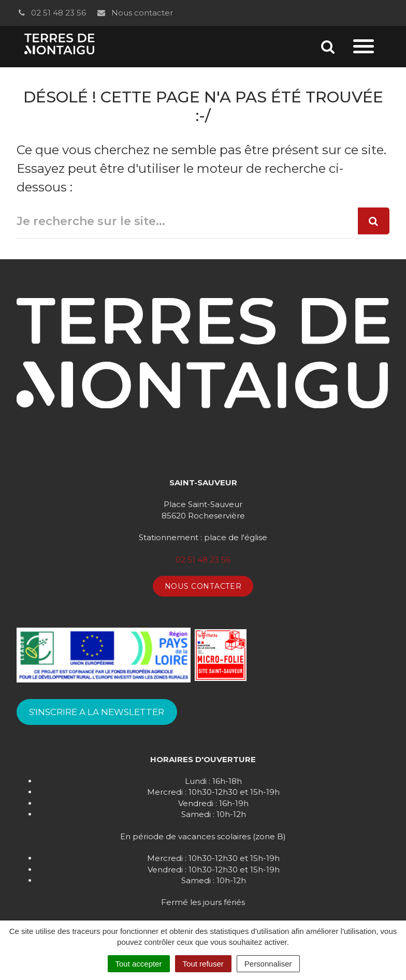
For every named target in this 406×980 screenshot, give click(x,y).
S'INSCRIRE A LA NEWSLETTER (97, 712)
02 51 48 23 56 (51, 13)
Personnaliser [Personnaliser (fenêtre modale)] (268, 964)
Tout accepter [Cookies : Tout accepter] (139, 964)
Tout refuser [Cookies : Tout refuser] (203, 964)
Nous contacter (134, 13)
